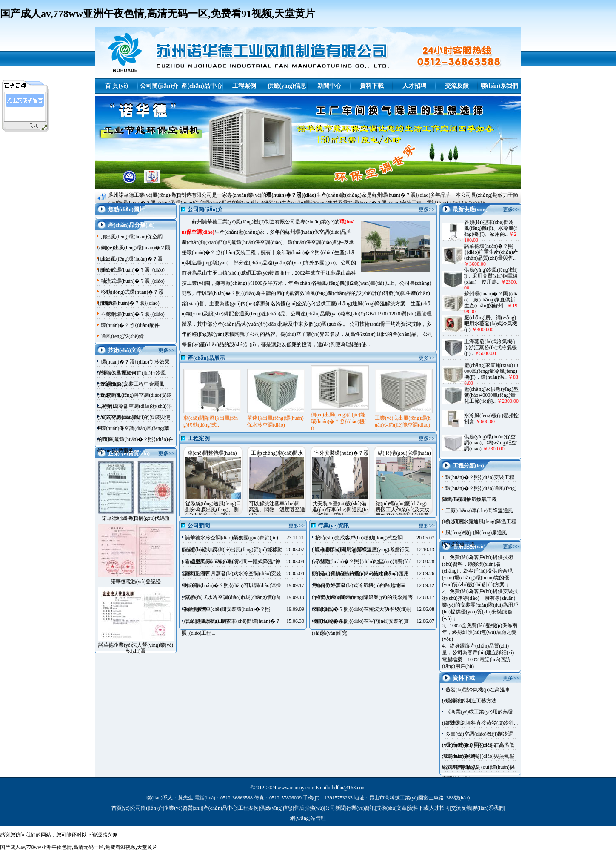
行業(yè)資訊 (361, 808)
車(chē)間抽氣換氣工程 (471, 499)
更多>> (166, 350)
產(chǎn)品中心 (201, 86)
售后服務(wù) (309, 808)
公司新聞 (335, 808)
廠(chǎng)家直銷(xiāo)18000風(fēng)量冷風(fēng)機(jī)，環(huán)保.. (491, 371)
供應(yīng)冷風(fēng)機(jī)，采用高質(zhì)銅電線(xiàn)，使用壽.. (491, 276)
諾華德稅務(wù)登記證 (136, 582)
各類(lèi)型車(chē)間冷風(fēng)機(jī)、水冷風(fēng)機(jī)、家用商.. (491, 228)
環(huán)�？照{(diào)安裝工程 (480, 477)
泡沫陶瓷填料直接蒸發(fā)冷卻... (482, 723)
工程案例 (244, 86)
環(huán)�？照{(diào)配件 (130, 325)
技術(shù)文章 (392, 808)
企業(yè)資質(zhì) (183, 808)
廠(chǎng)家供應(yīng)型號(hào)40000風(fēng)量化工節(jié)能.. (491, 395)
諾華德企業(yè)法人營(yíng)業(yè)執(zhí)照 (136, 648)
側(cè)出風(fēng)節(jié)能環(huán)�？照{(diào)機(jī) (339, 421)
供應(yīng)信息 (287, 86)
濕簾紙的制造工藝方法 (471, 701)
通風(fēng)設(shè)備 (122, 336)
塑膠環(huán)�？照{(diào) (130, 303)
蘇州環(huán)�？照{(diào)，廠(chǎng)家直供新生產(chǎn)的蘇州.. (491, 300)
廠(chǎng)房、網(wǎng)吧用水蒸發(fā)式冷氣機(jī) (491, 324)
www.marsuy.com (296, 788)
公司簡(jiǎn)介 (159, 86)
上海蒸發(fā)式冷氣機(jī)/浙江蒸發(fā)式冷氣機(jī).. (491, 347)
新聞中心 (329, 86)
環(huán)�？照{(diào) (291, 195)
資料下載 (372, 86)
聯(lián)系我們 (499, 86)
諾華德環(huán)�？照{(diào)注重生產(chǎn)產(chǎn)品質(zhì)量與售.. (491, 252)
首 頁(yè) (117, 86)
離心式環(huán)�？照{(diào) (133, 270)
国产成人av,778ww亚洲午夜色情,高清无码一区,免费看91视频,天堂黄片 (158, 14)
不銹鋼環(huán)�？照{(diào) (133, 314)
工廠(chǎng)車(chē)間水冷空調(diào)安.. (277, 456)
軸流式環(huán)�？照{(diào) (133, 281)
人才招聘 (414, 86)
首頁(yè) (121, 808)
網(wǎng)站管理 (308, 818)
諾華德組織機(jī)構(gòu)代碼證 (136, 518)
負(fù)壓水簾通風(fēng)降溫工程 (481, 521)
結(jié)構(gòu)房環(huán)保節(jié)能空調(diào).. (404, 456)
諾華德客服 (26, 113)
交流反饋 (457, 86)
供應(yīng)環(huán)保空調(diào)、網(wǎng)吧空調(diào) (491, 443)
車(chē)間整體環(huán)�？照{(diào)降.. (212, 456)
